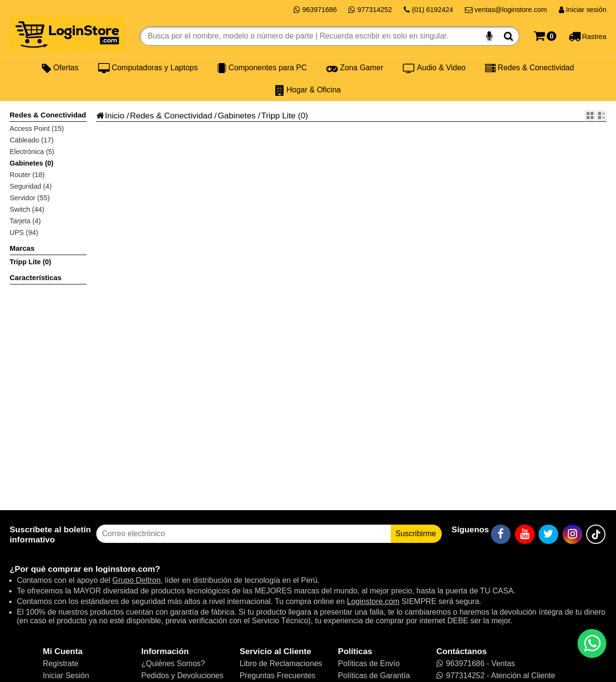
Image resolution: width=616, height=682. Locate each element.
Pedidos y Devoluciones (182, 676)
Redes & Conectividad (530, 68)
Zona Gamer (355, 68)
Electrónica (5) (32, 152)
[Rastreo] (587, 36)
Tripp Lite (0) (30, 262)
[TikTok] (596, 534)
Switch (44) (27, 209)
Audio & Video (434, 68)
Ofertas (60, 68)
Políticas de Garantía (374, 676)
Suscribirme (416, 534)
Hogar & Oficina (308, 90)
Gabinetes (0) (32, 163)
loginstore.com (125, 569)
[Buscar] (508, 36)
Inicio (110, 116)
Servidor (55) (30, 198)
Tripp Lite (278, 116)
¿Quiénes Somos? (173, 663)
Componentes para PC (262, 68)
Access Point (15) (37, 129)
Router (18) (27, 175)
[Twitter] (548, 534)
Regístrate (61, 663)
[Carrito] (545, 36)
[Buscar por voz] (489, 36)
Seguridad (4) (31, 186)
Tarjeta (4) (25, 221)
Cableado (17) (32, 140)
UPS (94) (24, 232)
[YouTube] (525, 534)
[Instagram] (572, 534)
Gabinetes (237, 116)
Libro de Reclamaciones (281, 663)
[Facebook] (501, 534)
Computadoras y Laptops (148, 68)
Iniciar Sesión (66, 676)
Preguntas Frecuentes (277, 676)
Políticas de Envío (369, 663)
